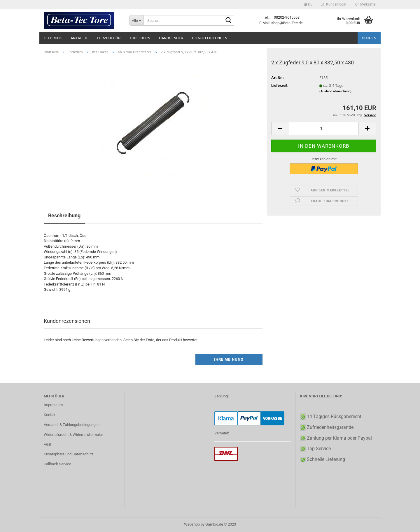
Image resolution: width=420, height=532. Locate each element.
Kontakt (50, 415)
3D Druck (53, 38)
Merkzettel (366, 4)
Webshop (192, 524)
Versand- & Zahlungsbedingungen (72, 425)
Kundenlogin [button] (334, 4)
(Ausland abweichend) (335, 91)
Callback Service (57, 464)
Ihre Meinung (229, 359)
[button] (308, 4)
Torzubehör (108, 38)
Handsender (171, 38)
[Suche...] (136, 20)
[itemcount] (324, 129)
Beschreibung (64, 215)
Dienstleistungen (210, 38)
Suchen (369, 38)
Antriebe (79, 38)
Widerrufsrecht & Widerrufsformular (73, 435)
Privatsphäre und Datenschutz (69, 454)
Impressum (53, 405)
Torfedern (140, 38)
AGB (47, 444)
